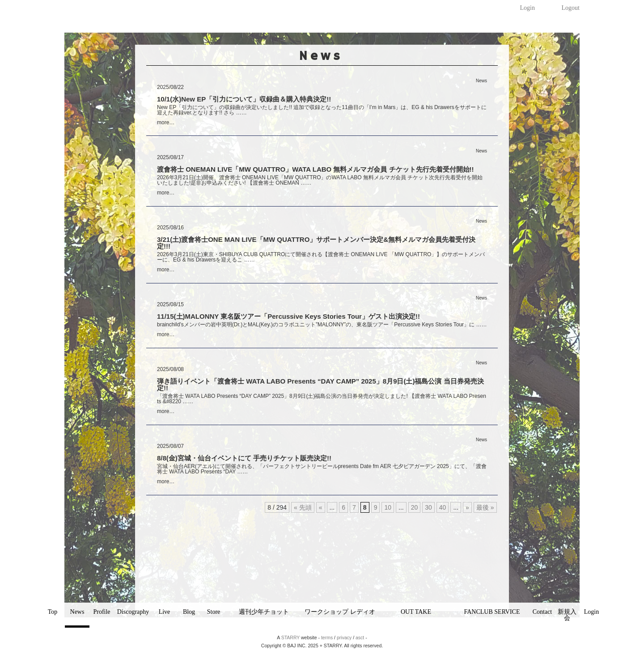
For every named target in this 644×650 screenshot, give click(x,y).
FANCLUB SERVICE (492, 612)
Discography (133, 612)
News (77, 612)
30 (428, 507)
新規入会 (567, 615)
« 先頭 (303, 507)
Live (165, 612)
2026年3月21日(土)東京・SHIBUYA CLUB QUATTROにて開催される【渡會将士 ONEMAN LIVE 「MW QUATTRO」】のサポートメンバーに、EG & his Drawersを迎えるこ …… (321, 257)
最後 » (485, 507)
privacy (344, 637)
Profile (102, 612)
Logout (571, 8)
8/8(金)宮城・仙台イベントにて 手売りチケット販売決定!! (244, 458)
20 (415, 507)
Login (527, 8)
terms (327, 637)
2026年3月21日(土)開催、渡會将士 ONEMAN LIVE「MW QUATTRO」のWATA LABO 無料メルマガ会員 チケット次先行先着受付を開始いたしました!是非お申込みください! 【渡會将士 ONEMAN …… (320, 180)
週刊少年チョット (264, 612)
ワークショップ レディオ (340, 612)
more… (166, 122)
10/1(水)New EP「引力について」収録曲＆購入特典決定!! (244, 99)
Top (53, 612)
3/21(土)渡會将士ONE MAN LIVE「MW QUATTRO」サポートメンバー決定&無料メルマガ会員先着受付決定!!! (316, 243)
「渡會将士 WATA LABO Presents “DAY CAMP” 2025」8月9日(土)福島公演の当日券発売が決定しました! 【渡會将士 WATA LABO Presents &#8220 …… (322, 399)
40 (443, 507)
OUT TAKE (416, 612)
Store (214, 612)
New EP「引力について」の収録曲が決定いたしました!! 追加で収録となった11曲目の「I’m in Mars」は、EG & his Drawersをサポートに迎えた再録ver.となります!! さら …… (322, 110)
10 (388, 507)
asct (360, 637)
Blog (189, 612)
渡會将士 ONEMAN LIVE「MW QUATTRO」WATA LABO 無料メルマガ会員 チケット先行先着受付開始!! (316, 169)
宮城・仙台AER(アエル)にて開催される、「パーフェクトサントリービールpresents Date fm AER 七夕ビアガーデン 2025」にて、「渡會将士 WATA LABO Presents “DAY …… (322, 469)
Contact (542, 612)
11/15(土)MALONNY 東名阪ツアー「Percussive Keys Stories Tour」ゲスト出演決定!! (288, 316)
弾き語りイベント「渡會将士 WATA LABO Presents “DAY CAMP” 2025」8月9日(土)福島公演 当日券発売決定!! (320, 384)
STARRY (290, 637)
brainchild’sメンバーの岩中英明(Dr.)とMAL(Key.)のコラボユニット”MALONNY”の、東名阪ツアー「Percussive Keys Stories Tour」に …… (322, 325)
